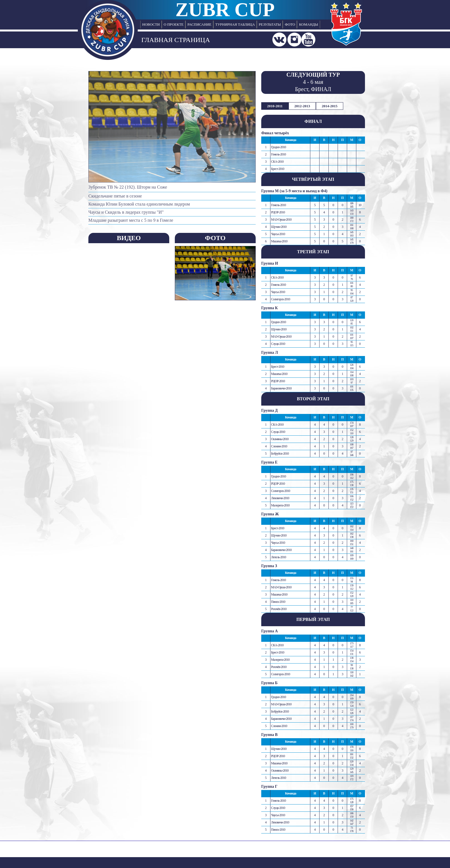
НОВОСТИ (151, 24)
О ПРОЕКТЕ (174, 24)
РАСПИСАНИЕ (199, 24)
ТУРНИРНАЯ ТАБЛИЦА (235, 24)
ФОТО (290, 24)
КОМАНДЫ (308, 24)
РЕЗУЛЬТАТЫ (270, 24)
